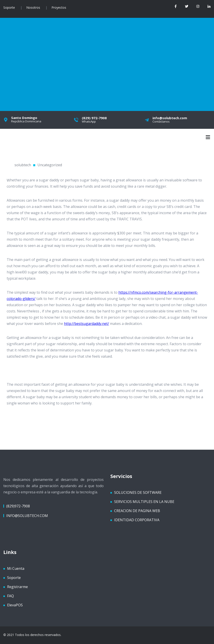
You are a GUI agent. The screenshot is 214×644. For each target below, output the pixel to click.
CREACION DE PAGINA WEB (137, 510)
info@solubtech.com (27, 515)
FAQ (10, 595)
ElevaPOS (15, 605)
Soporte (9, 7)
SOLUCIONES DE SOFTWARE (138, 492)
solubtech (23, 165)
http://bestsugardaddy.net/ (86, 323)
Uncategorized (50, 165)
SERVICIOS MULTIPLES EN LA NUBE (144, 501)
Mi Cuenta (16, 568)
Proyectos (59, 7)
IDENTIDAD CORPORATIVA (137, 519)
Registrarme (17, 586)
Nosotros (33, 7)
